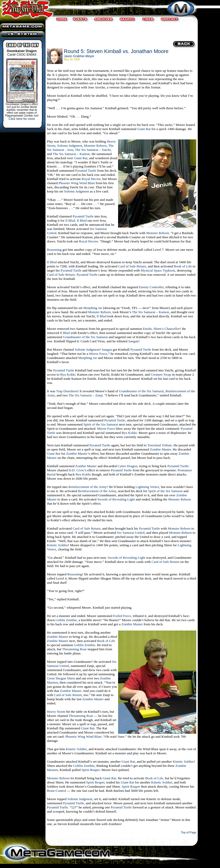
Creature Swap (161, 374)
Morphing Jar (93, 308)
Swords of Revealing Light (116, 499)
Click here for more (22, 119)
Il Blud (70, 220)
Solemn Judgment (70, 146)
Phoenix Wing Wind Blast (77, 183)
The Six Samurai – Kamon (71, 154)
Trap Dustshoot (67, 391)
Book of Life (183, 266)
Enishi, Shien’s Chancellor (161, 329)
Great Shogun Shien (61, 678)
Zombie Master (160, 449)
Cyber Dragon (127, 466)
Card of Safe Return (132, 266)
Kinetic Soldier (57, 545)
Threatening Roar (75, 649)
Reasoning (54, 250)
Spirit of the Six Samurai (101, 424)
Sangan (133, 341)
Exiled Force (122, 616)
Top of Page (189, 832)
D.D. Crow (77, 470)
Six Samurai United (131, 533)
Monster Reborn (95, 146)
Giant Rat (144, 129)
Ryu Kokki (68, 374)
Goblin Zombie (66, 620)
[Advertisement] (121, 31)
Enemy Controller (151, 287)
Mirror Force (98, 354)
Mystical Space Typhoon (158, 270)
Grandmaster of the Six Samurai (85, 337)
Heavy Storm (56, 712)
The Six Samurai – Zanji (86, 395)
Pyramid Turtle (86, 171)
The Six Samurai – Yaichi (93, 150)
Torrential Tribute (160, 445)
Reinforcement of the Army (88, 487)
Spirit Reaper (91, 770)
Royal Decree (91, 179)
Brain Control (57, 791)
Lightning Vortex (147, 487)
